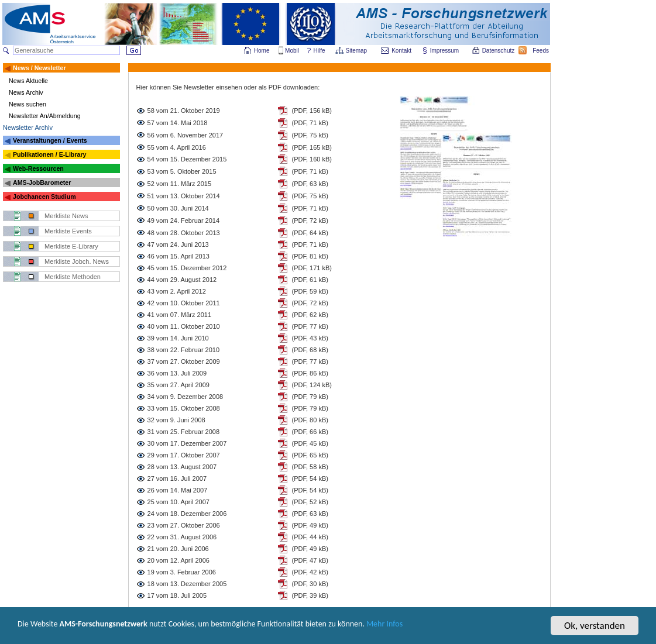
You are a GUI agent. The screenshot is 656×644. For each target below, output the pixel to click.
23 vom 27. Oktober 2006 (184, 525)
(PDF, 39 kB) (310, 595)
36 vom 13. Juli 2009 (177, 373)
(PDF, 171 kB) (312, 268)
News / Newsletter (40, 68)
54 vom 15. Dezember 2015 (187, 159)
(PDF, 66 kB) (310, 432)
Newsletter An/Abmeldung (45, 116)
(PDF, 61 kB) (310, 280)
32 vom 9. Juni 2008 (176, 420)
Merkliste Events (68, 231)
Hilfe (320, 51)
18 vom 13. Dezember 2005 (187, 584)
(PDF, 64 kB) (310, 233)
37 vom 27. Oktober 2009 (184, 361)
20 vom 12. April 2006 (178, 560)
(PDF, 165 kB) (312, 147)
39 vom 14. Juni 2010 (178, 338)
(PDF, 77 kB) (310, 326)
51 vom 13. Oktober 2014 (184, 196)
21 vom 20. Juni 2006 (178, 549)
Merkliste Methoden (73, 277)
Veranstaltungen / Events (50, 140)
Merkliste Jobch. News (77, 261)
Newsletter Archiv (28, 128)
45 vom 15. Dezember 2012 (187, 268)
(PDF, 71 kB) (310, 123)
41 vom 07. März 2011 (179, 315)
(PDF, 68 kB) (310, 350)
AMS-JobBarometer (42, 182)
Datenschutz (499, 51)
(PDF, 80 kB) (310, 420)
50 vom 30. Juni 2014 (178, 208)
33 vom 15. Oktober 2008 (184, 408)
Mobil (292, 51)
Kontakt (401, 51)
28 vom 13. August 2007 (182, 467)
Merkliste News (66, 216)
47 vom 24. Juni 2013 (178, 244)
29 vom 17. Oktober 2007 (184, 455)
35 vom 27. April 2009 (178, 385)
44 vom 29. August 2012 (182, 280)
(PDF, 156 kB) (312, 111)
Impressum (445, 51)
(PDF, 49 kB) (310, 525)
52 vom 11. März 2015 (179, 184)
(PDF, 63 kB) (310, 184)
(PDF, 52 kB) (310, 502)
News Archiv (26, 92)
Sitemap (357, 51)
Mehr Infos (463, 631)
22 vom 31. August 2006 (182, 537)
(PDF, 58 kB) (310, 467)
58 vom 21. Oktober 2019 (184, 111)
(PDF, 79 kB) (310, 397)
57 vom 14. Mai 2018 (178, 123)
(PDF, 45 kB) (310, 443)
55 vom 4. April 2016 (177, 147)
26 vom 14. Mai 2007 (178, 490)
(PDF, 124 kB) (312, 385)
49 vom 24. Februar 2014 (184, 221)
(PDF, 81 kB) (310, 256)
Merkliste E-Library (71, 246)
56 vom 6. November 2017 (186, 135)
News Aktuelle (28, 81)
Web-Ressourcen (38, 168)
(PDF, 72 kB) (310, 221)
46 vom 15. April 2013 (178, 256)
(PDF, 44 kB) (310, 537)
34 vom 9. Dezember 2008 (186, 397)
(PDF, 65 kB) (310, 455)
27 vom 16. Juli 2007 (177, 478)
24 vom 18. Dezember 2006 (187, 514)
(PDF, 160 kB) (312, 159)
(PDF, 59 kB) (310, 291)
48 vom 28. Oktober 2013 (184, 233)
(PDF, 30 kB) (310, 584)
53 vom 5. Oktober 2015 (182, 171)
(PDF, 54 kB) (310, 478)
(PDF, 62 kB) (310, 315)
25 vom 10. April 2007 (178, 502)
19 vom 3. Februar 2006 (182, 572)
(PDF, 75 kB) (310, 135)
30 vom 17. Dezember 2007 (187, 443)
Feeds (541, 51)
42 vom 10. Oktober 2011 (184, 303)
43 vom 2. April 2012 (177, 291)
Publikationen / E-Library (50, 154)
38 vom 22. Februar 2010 (184, 350)
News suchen (28, 104)
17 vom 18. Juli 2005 (177, 595)
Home (262, 51)
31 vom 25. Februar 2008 (184, 432)
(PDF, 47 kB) (310, 560)
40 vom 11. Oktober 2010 (184, 326)
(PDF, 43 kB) (310, 338)
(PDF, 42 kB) (310, 572)
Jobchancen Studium (44, 197)
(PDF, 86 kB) (310, 373)
